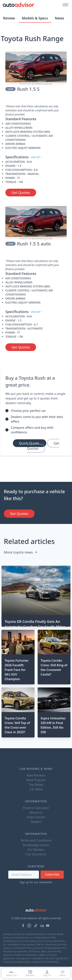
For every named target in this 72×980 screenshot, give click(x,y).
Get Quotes (21, 193)
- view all (36, 157)
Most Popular (36, 780)
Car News (36, 789)
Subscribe (52, 874)
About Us (36, 812)
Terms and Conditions (36, 840)
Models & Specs (35, 18)
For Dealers (36, 850)
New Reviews (36, 775)
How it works (36, 817)
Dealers (36, 822)
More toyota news (21, 552)
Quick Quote (30, 443)
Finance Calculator (36, 808)
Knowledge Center (36, 845)
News (60, 18)
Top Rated (36, 785)
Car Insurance (36, 854)
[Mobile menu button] (65, 5)
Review (9, 18)
